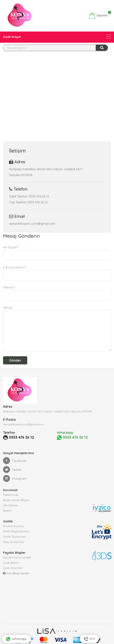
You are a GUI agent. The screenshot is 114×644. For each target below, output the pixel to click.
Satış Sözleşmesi (14, 542)
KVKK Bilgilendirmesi (16, 531)
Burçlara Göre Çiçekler (17, 557)
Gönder (15, 360)
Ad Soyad (11, 247)
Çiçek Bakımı (11, 562)
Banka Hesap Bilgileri (16, 500)
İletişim (7, 510)
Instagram (15, 478)
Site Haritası (10, 505)
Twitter (12, 469)
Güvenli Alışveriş (13, 526)
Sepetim (98, 16)
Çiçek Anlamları (13, 568)
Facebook (15, 460)
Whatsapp (16, 639)
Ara (89, 639)
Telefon (9, 287)
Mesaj (8, 308)
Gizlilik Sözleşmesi (14, 536)
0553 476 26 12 (17, 437)
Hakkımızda (11, 495)
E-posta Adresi (15, 267)
